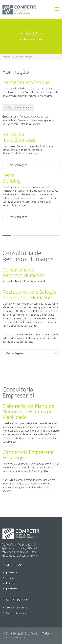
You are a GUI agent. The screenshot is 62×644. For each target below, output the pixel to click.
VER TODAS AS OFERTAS (18, 107)
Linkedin (11, 583)
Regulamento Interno (16, 613)
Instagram (11, 589)
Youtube (11, 578)
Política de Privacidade (16, 608)
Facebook (11, 573)
